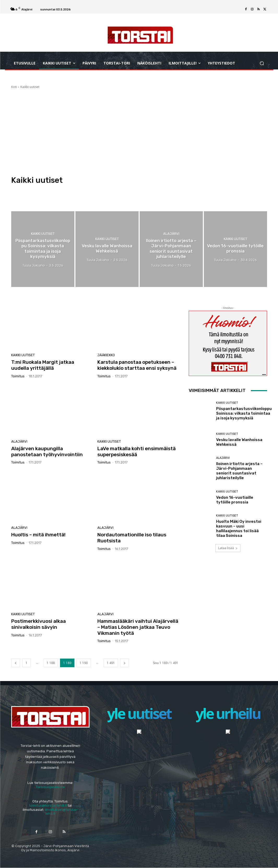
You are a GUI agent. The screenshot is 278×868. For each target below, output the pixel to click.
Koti (14, 87)
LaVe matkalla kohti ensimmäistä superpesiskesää (137, 451)
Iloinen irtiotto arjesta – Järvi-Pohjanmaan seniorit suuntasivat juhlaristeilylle (239, 471)
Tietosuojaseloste (50, 787)
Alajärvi (171, 234)
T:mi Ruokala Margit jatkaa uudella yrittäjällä (43, 365)
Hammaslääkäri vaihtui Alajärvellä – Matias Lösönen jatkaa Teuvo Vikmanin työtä (138, 627)
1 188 (51, 663)
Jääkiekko (106, 355)
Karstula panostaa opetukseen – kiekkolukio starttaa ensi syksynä (137, 365)
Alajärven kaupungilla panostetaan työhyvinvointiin (47, 451)
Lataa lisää (228, 548)
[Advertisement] (139, 130)
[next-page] (125, 663)
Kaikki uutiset (43, 234)
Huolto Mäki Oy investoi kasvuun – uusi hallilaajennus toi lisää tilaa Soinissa (239, 529)
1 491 (111, 663)
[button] (262, 63)
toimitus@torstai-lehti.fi (48, 805)
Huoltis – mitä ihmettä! (38, 535)
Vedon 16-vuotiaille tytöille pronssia (235, 500)
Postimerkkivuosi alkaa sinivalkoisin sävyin (39, 624)
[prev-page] (16, 663)
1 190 (84, 663)
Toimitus (18, 376)
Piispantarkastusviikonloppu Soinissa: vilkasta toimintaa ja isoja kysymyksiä (244, 413)
